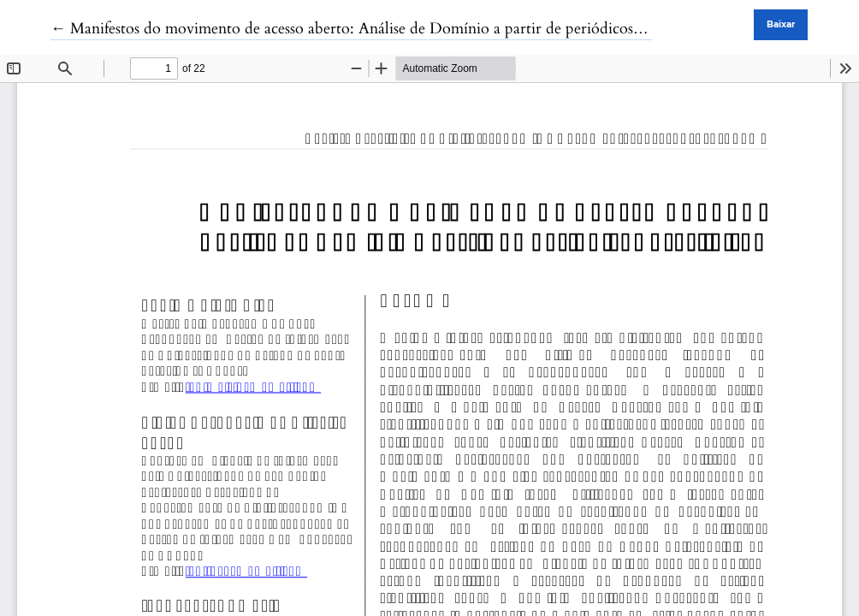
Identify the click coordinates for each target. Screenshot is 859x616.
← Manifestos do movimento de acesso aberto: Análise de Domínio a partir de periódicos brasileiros (377, 29)
